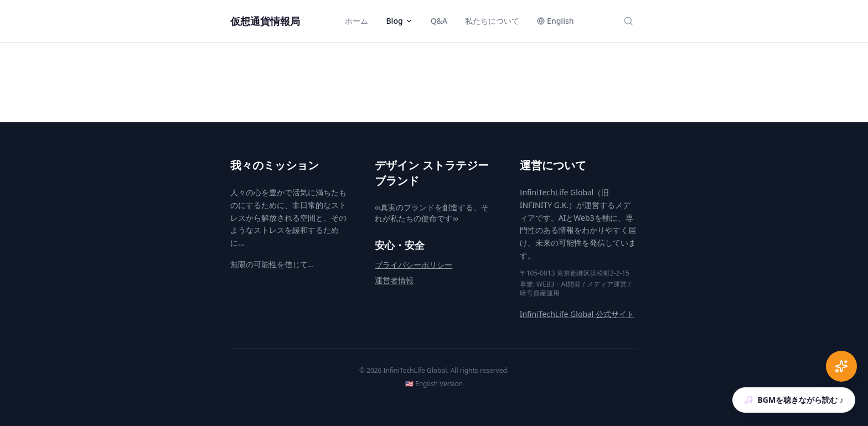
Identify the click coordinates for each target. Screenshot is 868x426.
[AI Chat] (841, 366)
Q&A (439, 21)
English (555, 21)
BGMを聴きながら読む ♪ (794, 400)
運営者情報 (394, 280)
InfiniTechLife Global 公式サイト (577, 314)
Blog (399, 21)
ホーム (356, 21)
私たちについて (492, 21)
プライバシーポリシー (414, 265)
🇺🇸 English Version (434, 384)
